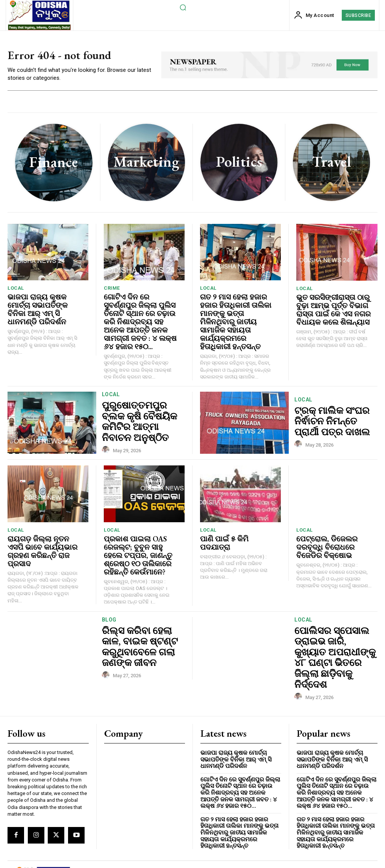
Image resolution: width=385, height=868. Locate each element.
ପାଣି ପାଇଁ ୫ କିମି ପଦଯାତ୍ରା (234, 524)
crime (112, 290)
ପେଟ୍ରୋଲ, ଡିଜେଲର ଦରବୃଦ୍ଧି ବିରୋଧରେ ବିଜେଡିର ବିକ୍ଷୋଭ (333, 531)
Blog (109, 604)
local (16, 290)
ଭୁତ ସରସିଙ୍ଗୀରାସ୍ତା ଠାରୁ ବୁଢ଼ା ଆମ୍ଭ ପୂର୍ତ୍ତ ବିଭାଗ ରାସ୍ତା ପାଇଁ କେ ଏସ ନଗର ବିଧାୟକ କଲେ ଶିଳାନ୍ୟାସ (333, 309)
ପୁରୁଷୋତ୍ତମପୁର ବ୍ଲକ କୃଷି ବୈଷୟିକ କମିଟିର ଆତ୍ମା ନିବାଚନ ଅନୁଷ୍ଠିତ (143, 407)
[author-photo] (107, 427)
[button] (183, 7)
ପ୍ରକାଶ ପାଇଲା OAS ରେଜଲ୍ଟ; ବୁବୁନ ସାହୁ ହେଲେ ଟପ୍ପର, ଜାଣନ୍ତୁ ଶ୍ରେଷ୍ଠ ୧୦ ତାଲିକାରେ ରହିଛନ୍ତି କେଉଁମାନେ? (141, 538)
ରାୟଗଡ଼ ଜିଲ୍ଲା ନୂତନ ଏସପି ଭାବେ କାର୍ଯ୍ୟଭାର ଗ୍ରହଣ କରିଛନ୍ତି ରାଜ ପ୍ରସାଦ (41, 531)
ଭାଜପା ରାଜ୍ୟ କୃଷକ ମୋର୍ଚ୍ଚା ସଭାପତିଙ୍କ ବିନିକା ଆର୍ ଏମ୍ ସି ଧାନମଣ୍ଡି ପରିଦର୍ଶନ (43, 305)
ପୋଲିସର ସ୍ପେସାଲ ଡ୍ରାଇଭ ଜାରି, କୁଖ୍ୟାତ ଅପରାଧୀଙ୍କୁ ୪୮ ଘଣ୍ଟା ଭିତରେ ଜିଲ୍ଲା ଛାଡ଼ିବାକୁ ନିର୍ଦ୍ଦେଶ (328, 626)
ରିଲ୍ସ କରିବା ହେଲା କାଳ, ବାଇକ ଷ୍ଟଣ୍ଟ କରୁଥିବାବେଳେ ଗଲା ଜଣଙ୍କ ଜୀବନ (142, 626)
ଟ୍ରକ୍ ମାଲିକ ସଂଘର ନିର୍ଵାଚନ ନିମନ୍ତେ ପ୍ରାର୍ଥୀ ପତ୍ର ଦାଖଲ (336, 407)
